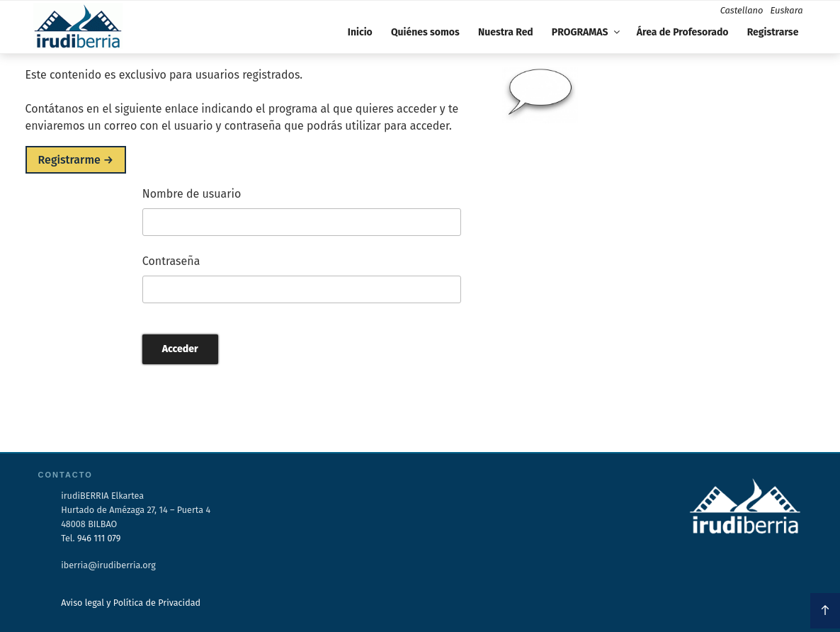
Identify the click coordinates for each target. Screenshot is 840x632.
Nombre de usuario (192, 194)
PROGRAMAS (587, 32)
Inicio (360, 32)
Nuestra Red (506, 32)
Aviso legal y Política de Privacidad (131, 603)
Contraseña (171, 261)
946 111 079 (99, 538)
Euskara (786, 10)
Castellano (742, 10)
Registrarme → (76, 160)
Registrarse (773, 32)
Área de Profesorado (683, 32)
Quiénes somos (425, 32)
